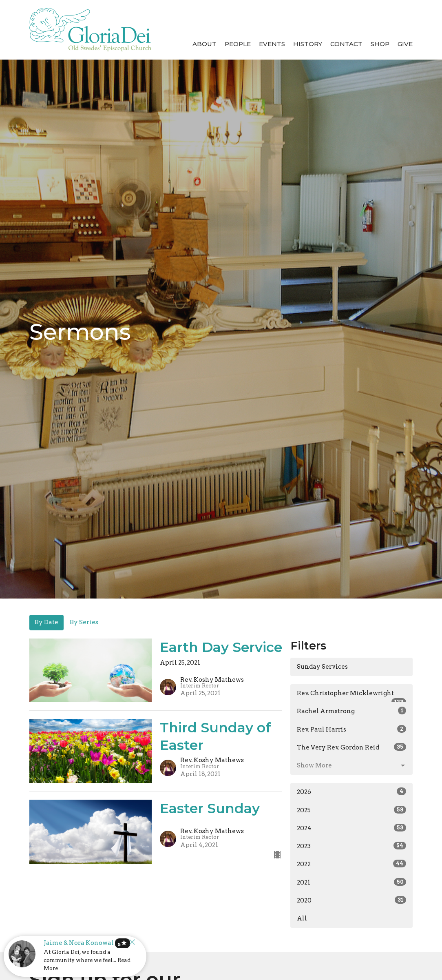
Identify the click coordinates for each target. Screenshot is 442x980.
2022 (351, 864)
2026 (351, 792)
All (302, 918)
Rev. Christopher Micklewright (351, 696)
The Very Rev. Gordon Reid (351, 747)
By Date (46, 622)
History (308, 44)
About (204, 44)
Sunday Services (322, 667)
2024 (351, 828)
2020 (351, 900)
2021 (351, 882)
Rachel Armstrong (351, 711)
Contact (346, 44)
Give (405, 44)
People (238, 44)
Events (272, 44)
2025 (351, 810)
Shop (380, 44)
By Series (84, 622)
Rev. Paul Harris (351, 729)
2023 (351, 846)
